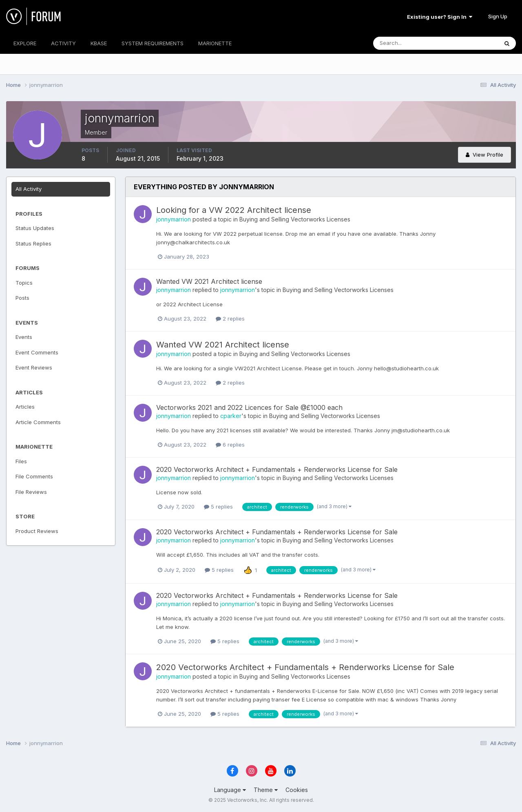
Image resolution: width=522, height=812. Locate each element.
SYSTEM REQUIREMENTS (153, 43)
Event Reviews (34, 367)
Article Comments (38, 422)
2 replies (230, 319)
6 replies (230, 445)
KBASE (99, 43)
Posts (22, 298)
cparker (231, 416)
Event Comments (37, 352)
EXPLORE (25, 43)
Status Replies (33, 243)
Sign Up (498, 16)
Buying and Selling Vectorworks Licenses (295, 219)
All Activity (29, 189)
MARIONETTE (215, 43)
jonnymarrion (174, 219)
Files (21, 461)
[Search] (409, 43)
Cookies (297, 790)
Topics (24, 283)
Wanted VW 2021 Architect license (209, 281)
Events (24, 337)
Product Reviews (37, 531)
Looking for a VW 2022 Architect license (234, 210)
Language (230, 790)
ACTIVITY (63, 43)
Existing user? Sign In (440, 17)
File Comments (34, 476)
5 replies (218, 507)
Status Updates (35, 228)
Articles (25, 407)
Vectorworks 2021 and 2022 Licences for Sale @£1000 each (249, 407)
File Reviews (31, 492)
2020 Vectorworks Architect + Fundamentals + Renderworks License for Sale (277, 469)
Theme (266, 790)
